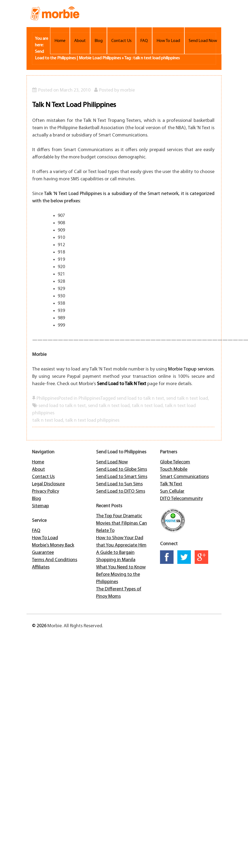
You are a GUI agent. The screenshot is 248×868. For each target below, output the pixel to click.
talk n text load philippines (92, 420)
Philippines (48, 399)
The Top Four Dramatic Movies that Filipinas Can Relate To (122, 523)
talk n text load (147, 406)
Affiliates (41, 567)
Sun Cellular (172, 491)
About (80, 41)
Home (60, 41)
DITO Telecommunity (181, 499)
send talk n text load (109, 406)
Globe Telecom (175, 462)
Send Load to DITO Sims (121, 491)
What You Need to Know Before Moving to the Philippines (121, 575)
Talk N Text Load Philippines (74, 105)
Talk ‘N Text (171, 484)
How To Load (168, 41)
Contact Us (121, 41)
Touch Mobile (174, 469)
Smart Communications (184, 477)
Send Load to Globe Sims (122, 469)
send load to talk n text (62, 406)
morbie (128, 90)
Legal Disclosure (48, 484)
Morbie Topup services (191, 369)
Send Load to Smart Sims (122, 477)
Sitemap (40, 506)
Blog (99, 41)
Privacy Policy (45, 491)
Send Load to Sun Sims (119, 484)
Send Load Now (203, 41)
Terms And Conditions (55, 560)
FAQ (144, 41)
